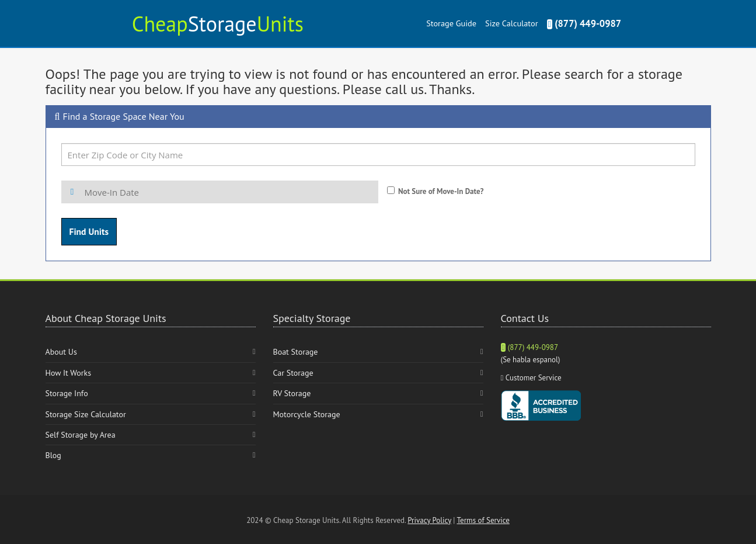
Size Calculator (511, 23)
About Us (61, 352)
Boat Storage (296, 352)
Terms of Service (483, 520)
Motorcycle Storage (307, 414)
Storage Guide (451, 23)
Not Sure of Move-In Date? (441, 191)
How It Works (69, 373)
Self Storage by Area (81, 435)
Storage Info (67, 393)
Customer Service (534, 378)
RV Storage (292, 393)
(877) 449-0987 (584, 23)
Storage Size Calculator (86, 414)
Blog (53, 455)
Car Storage (293, 373)
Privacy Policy (429, 520)
